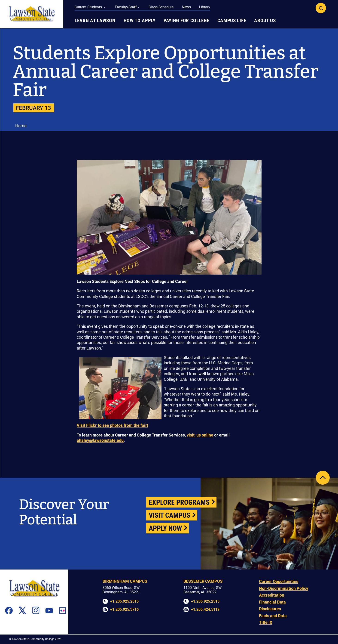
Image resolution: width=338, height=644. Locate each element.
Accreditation (272, 595)
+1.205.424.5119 (205, 609)
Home (21, 126)
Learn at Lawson (95, 21)
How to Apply (140, 21)
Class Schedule (161, 7)
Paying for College (186, 21)
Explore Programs (179, 502)
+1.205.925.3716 (124, 609)
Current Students (89, 7)
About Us (265, 21)
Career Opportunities (279, 581)
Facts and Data (273, 616)
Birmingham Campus (125, 581)
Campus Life (232, 21)
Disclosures (270, 609)
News (186, 7)
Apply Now (165, 528)
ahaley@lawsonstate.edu (100, 440)
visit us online (200, 435)
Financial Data (272, 602)
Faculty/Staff (126, 7)
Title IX (266, 622)
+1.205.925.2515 (124, 601)
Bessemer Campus (203, 581)
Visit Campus (169, 515)
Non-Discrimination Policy (284, 588)
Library (205, 7)
